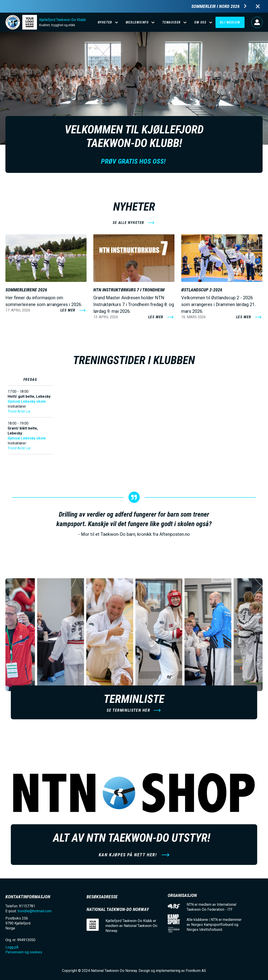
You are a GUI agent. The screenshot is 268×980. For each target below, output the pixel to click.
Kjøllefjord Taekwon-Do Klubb (63, 20)
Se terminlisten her (128, 710)
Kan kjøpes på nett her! (128, 855)
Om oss (200, 22)
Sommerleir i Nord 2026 (215, 6)
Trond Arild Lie (19, 411)
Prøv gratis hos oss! (134, 161)
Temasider (172, 22)
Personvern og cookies (24, 952)
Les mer (68, 310)
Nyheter (105, 22)
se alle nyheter (128, 223)
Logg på (257, 22)
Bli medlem (230, 22)
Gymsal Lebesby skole (27, 401)
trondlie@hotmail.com (35, 911)
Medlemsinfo (137, 22)
